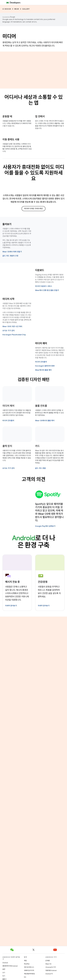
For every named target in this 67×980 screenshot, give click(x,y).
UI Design (7, 9)
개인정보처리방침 (29, 974)
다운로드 (40, 270)
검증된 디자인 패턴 (34, 380)
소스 (4, 973)
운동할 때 (7, 116)
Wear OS (48, 964)
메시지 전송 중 (12, 582)
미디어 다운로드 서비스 (44, 286)
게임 (25, 961)
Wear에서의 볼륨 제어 (43, 370)
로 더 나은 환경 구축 (34, 542)
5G (25, 977)
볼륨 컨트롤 (41, 406)
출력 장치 (7, 446)
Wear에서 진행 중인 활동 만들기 (47, 290)
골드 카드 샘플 (40, 468)
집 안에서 (40, 116)
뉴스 (4, 976)
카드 (37, 446)
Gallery (26, 9)
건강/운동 (43, 582)
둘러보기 (7, 224)
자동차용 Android (51, 970)
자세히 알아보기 (11, 606)
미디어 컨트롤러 (41, 362)
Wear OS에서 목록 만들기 (12, 252)
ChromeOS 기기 (51, 967)
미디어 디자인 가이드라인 (33, 209)
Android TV (49, 974)
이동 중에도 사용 (11, 139)
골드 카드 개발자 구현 (10, 256)
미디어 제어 (41, 343)
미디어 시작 (8, 299)
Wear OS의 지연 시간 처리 (12, 327)
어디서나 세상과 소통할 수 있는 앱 (33, 100)
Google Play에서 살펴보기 (45, 526)
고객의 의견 (33, 479)
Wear (17, 9)
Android (5, 963)
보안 (4, 969)
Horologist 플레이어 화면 (45, 366)
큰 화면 (48, 961)
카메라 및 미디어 (29, 970)
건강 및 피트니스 (29, 967)
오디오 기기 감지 (9, 331)
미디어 (9, 36)
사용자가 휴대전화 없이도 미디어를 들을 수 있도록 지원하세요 (34, 173)
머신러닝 (27, 964)
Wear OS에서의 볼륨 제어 (45, 421)
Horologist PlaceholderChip (14, 335)
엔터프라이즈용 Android (10, 966)
